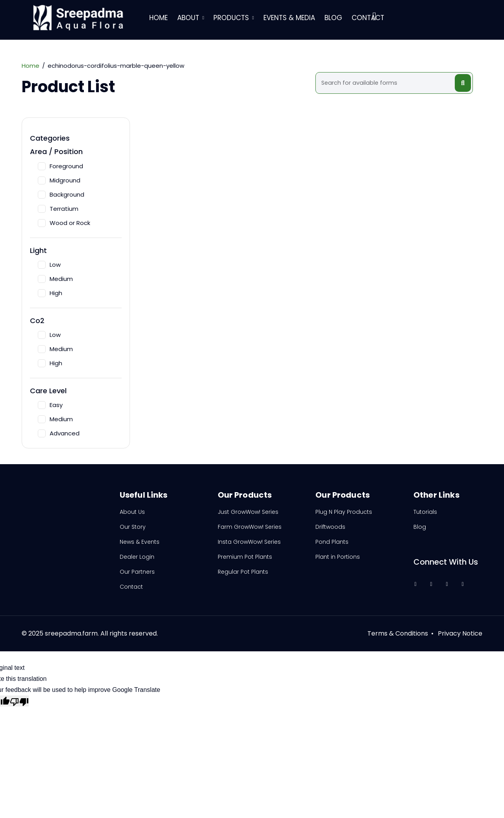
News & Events (140, 542)
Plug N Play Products (344, 512)
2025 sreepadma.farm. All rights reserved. (93, 633)
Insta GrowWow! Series (249, 542)
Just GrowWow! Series (248, 512)
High (50, 293)
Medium (55, 279)
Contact (368, 18)
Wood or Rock (64, 223)
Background (61, 194)
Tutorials (425, 512)
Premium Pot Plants (245, 557)
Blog (333, 18)
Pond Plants (332, 542)
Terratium (58, 209)
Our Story (133, 527)
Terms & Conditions (398, 633)
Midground (59, 180)
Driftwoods (330, 527)
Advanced (59, 433)
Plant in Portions (338, 557)
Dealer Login (137, 557)
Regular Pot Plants (243, 572)
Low (49, 265)
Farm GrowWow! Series (250, 527)
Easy (50, 405)
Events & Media (289, 18)
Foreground (60, 166)
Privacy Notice (460, 633)
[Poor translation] (19, 701)
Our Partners (137, 572)
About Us (132, 512)
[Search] (386, 83)
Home (158, 18)
